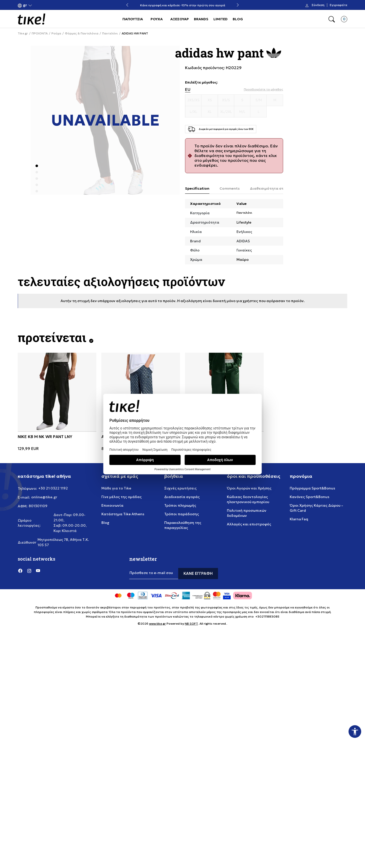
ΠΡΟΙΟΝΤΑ (40, 33)
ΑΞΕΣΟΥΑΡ (180, 19)
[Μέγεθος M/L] (242, 112)
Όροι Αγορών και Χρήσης (249, 488)
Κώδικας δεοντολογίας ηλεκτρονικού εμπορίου (248, 499)
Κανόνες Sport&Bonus (309, 497)
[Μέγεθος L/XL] (193, 112)
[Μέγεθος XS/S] (226, 100)
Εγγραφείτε (339, 5)
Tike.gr (23, 33)
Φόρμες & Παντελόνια (82, 33)
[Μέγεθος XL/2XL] (226, 112)
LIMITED (221, 19)
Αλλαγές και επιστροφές (249, 524)
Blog (105, 523)
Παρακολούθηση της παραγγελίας (183, 525)
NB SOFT (191, 624)
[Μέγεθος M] (275, 100)
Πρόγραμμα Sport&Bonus (312, 488)
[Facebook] (20, 570)
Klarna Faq (299, 519)
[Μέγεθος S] (242, 100)
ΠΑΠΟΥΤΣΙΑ (133, 19)
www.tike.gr (157, 624)
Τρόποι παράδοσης (182, 514)
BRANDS (201, 19)
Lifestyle (244, 222)
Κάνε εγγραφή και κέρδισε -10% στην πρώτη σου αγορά (183, 5)
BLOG (238, 19)
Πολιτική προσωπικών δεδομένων (247, 513)
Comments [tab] (230, 188)
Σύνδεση (318, 5)
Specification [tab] (197, 188)
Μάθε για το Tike (116, 488)
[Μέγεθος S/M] (259, 100)
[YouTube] (38, 570)
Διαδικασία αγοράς (182, 497)
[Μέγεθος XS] (210, 100)
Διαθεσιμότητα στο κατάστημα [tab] (279, 188)
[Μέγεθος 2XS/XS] (193, 100)
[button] (25, 5)
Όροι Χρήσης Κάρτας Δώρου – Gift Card (316, 508)
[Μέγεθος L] (259, 112)
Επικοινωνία (112, 505)
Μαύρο (243, 260)
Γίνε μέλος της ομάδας (122, 497)
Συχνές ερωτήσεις (180, 488)
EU (188, 90)
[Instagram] (29, 570)
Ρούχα (56, 33)
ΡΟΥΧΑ (157, 19)
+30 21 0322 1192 (53, 488)
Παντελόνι (110, 33)
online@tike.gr (44, 497)
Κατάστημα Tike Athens (123, 514)
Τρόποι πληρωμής (180, 505)
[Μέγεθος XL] (210, 112)
